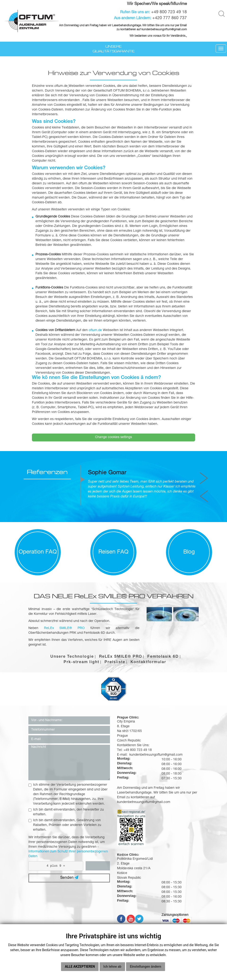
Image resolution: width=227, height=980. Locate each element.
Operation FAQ (38, 552)
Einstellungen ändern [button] (146, 969)
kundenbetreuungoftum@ (158, 30)
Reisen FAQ (113, 552)
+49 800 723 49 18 (169, 12)
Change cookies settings (113, 437)
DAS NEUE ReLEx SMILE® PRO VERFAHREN (114, 596)
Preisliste (115, 662)
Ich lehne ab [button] (112, 969)
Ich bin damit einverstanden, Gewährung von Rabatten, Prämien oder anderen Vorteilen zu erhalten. (65, 825)
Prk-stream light (81, 662)
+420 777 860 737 (170, 18)
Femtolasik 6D (163, 657)
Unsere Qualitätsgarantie (114, 49)
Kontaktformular (148, 662)
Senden (69, 878)
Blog (189, 552)
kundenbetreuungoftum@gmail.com (144, 802)
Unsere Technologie (72, 657)
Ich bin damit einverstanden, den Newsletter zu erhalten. (66, 812)
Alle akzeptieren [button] (80, 969)
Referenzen (47, 472)
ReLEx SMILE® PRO (121, 657)
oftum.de (95, 330)
